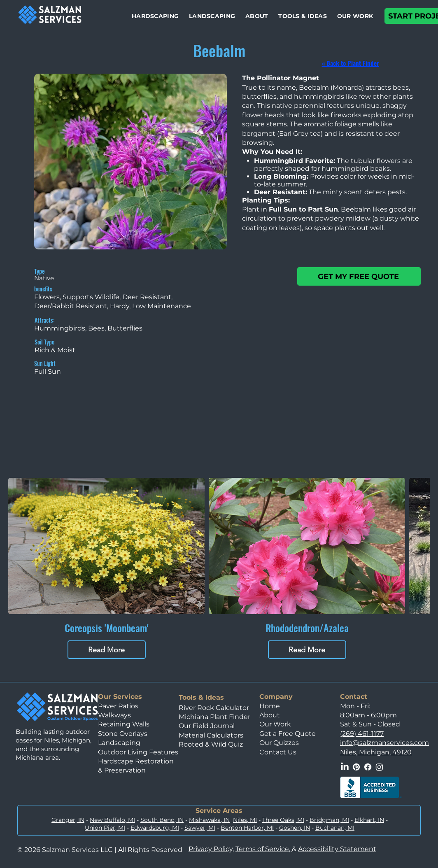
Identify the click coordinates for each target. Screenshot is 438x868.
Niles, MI (245, 820)
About (270, 715)
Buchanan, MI (335, 828)
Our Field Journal (207, 726)
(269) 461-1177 (362, 734)
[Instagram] (379, 767)
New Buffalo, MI (112, 820)
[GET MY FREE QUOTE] (359, 276)
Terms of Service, (264, 849)
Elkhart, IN (369, 820)
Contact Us (278, 752)
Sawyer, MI (200, 828)
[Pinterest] (356, 767)
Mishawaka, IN (209, 820)
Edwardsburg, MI (155, 828)
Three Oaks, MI (283, 820)
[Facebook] (368, 767)
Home (270, 706)
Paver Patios (118, 706)
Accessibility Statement (337, 849)
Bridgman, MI (329, 820)
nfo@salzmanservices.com (385, 743)
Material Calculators (211, 735)
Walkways (114, 715)
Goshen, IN (295, 828)
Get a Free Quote (288, 734)
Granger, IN (68, 820)
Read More (106, 650)
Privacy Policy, (211, 849)
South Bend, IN (162, 820)
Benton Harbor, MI (247, 828)
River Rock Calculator (214, 708)
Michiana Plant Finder (215, 717)
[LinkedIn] (345, 767)
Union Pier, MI (105, 828)
